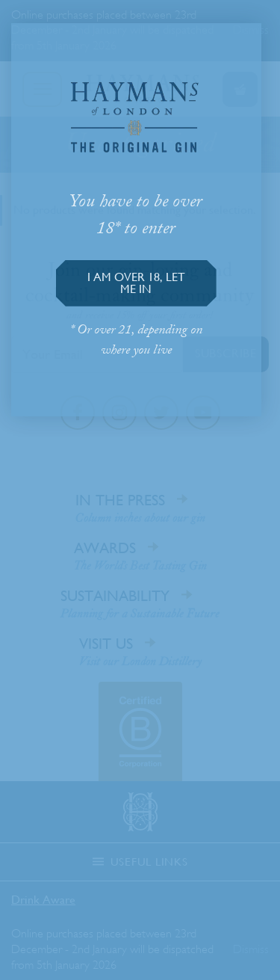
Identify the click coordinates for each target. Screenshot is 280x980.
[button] (136, 283)
